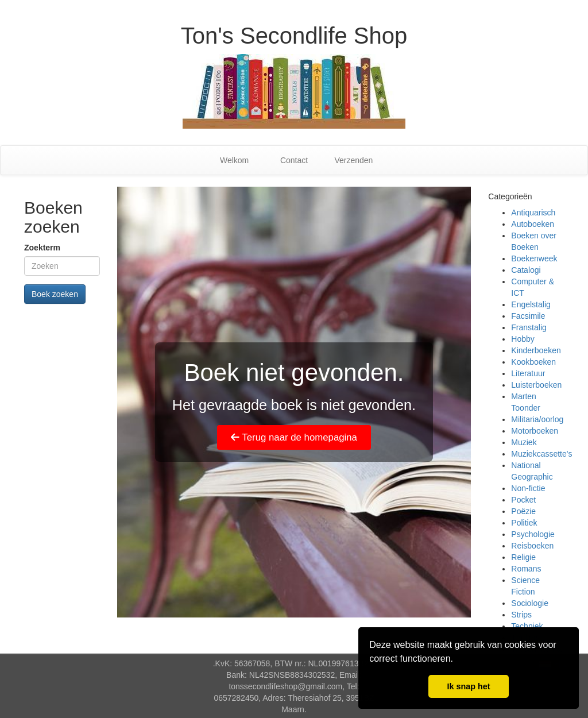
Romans (526, 569)
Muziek (524, 442)
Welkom (234, 160)
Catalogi (526, 270)
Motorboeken (535, 431)
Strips (521, 615)
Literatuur (528, 373)
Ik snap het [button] (468, 686)
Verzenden (353, 160)
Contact (294, 160)
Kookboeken (533, 362)
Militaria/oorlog (537, 419)
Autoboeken (533, 224)
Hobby (523, 339)
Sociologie (530, 603)
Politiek (524, 523)
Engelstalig (531, 304)
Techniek (527, 626)
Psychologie (533, 534)
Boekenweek (534, 258)
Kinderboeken (536, 350)
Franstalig (529, 327)
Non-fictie (528, 488)
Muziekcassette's (541, 454)
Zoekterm (42, 248)
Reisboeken (532, 546)
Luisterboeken (536, 385)
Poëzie (523, 511)
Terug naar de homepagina (294, 437)
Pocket (523, 500)
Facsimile (528, 316)
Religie (523, 557)
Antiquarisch (533, 213)
